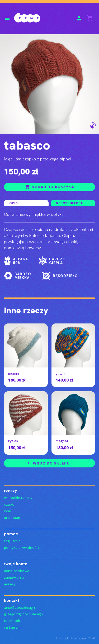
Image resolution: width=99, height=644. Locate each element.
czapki (9, 504)
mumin (14, 373)
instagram (12, 627)
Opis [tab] (14, 203)
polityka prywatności (22, 547)
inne (8, 511)
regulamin (12, 541)
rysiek (13, 441)
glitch (60, 373)
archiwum (12, 518)
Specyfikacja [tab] (69, 203)
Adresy (10, 584)
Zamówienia (14, 577)
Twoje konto (16, 564)
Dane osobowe (17, 571)
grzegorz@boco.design (23, 614)
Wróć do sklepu (48, 463)
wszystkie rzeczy (18, 498)
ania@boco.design (19, 607)
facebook (12, 621)
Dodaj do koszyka (49, 187)
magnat (62, 441)
